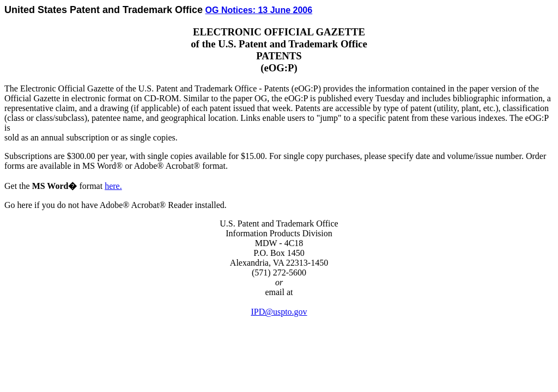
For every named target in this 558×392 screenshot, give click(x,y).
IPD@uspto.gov (279, 312)
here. (113, 186)
